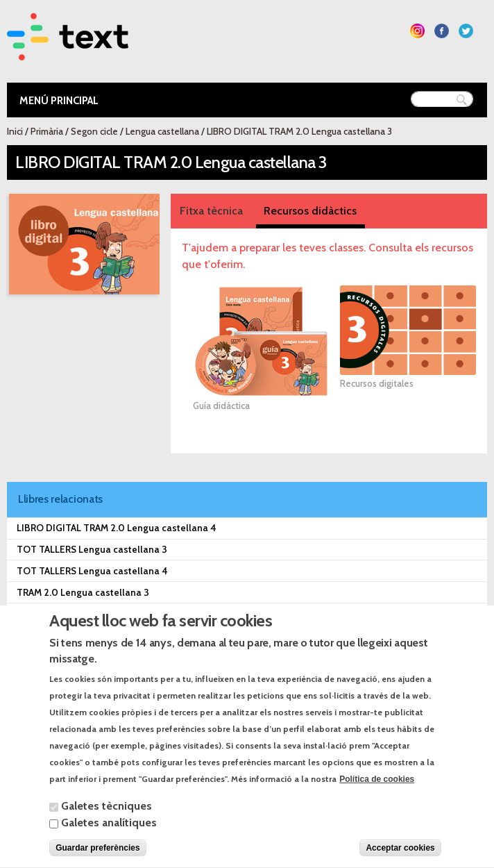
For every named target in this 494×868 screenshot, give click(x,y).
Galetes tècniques (107, 824)
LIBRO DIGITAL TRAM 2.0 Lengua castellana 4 (117, 528)
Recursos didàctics (310, 211)
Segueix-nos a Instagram (417, 31)
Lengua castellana (162, 131)
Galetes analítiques (109, 841)
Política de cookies (377, 797)
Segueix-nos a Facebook (442, 31)
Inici (15, 131)
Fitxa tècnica (211, 211)
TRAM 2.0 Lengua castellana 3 (83, 592)
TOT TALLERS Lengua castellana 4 (92, 571)
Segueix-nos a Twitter (466, 31)
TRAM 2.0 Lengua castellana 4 (83, 614)
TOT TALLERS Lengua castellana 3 (92, 549)
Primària (47, 131)
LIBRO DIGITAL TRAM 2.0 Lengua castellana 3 (299, 131)
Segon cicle (94, 131)
